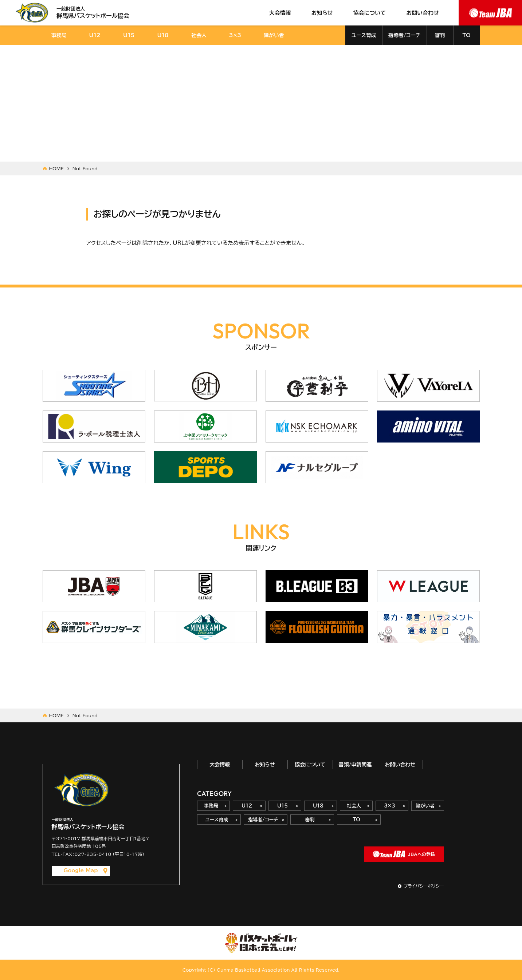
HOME (56, 168)
